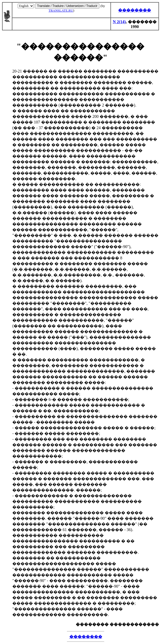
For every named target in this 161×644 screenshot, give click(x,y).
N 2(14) (119, 22)
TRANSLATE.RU (61, 10)
